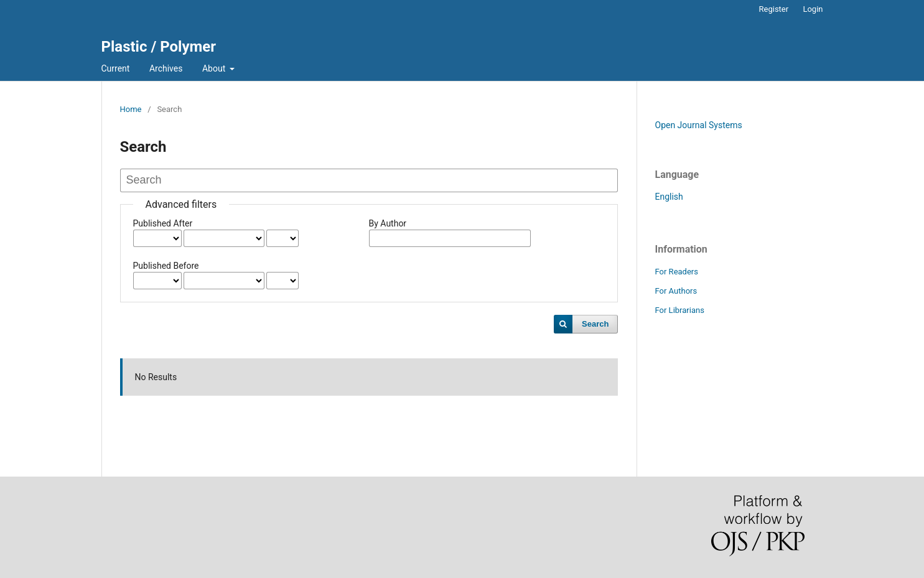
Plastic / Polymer (159, 47)
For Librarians (680, 310)
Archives (166, 68)
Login (813, 9)
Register (774, 9)
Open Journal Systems (699, 125)
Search (595, 324)
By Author (388, 223)
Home (131, 109)
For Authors (676, 291)
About (215, 68)
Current (116, 68)
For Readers (677, 272)
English (669, 197)
